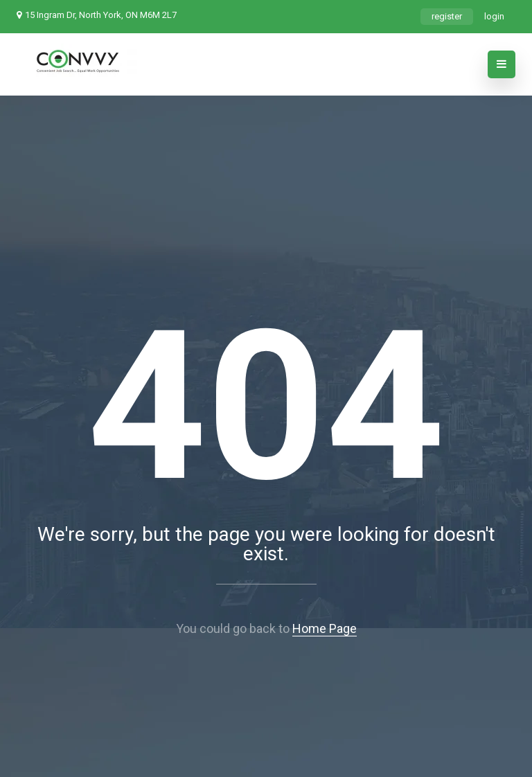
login (494, 16)
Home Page (325, 628)
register (447, 16)
